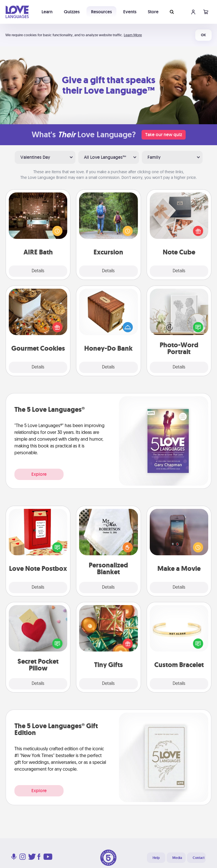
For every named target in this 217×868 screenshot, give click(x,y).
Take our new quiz (164, 135)
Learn (47, 12)
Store (153, 12)
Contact (199, 858)
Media (177, 858)
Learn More (133, 35)
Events (130, 12)
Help (156, 858)
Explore (39, 474)
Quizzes (72, 12)
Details (38, 271)
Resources (101, 12)
